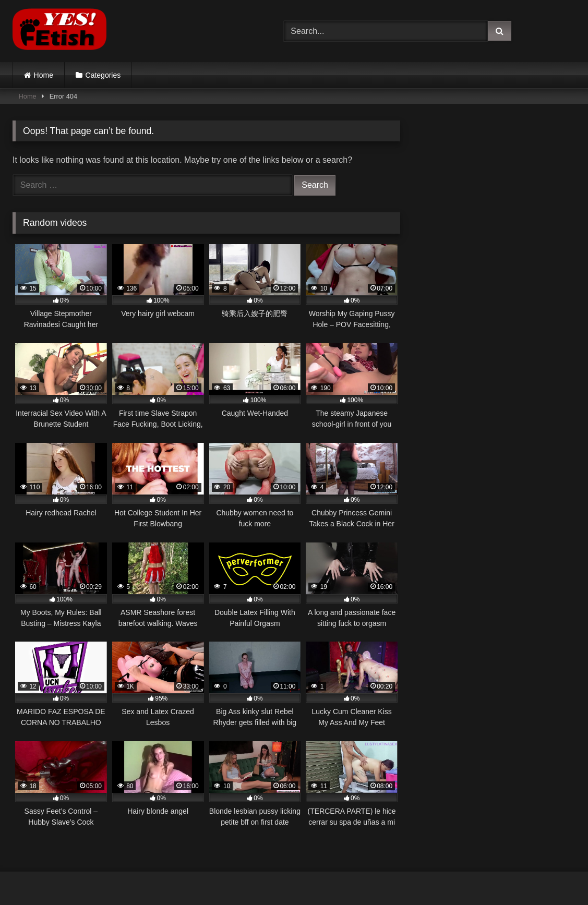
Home (44, 75)
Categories (103, 75)
